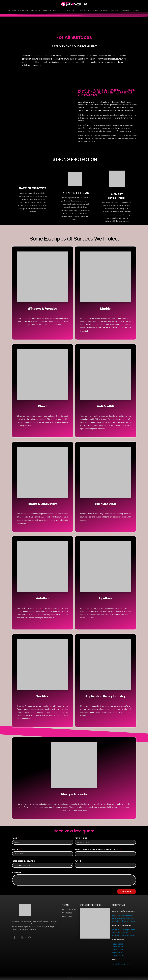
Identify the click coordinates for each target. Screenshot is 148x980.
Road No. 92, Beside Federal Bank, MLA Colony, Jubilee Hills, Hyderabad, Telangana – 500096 (123, 918)
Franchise (104, 11)
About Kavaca (35, 11)
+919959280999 (118, 955)
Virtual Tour (86, 11)
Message (17, 872)
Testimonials (126, 11)
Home (8, 11)
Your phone (81, 838)
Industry (66, 11)
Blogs (95, 11)
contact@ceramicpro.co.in (121, 964)
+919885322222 (118, 950)
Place (78, 861)
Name (15, 838)
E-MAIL (16, 849)
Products (47, 11)
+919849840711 (118, 953)
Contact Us (137, 11)
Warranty (114, 11)
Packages (57, 11)
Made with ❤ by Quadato (74, 978)
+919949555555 (118, 944)
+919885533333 (118, 947)
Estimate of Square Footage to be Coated (97, 849)
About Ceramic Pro (20, 11)
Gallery (75, 11)
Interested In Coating (24, 861)
